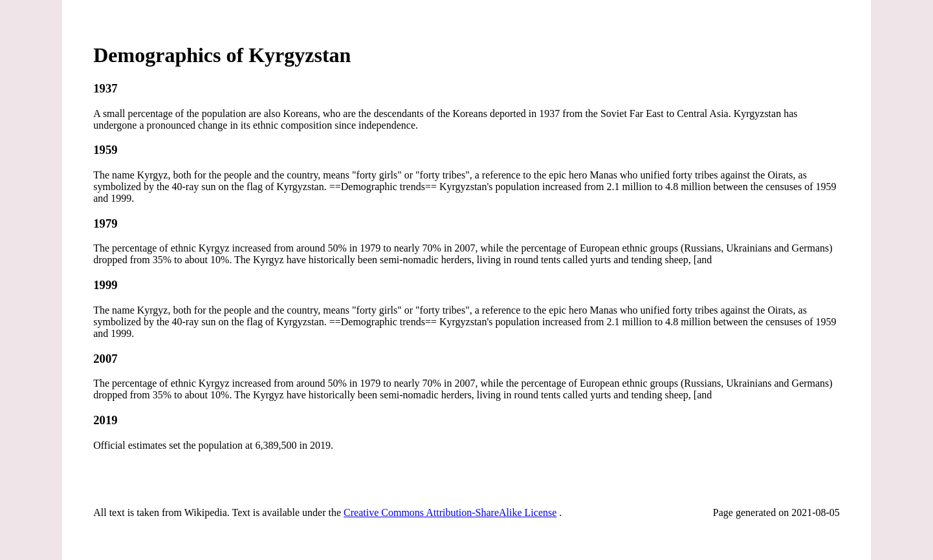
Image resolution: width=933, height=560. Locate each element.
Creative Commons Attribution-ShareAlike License (450, 512)
